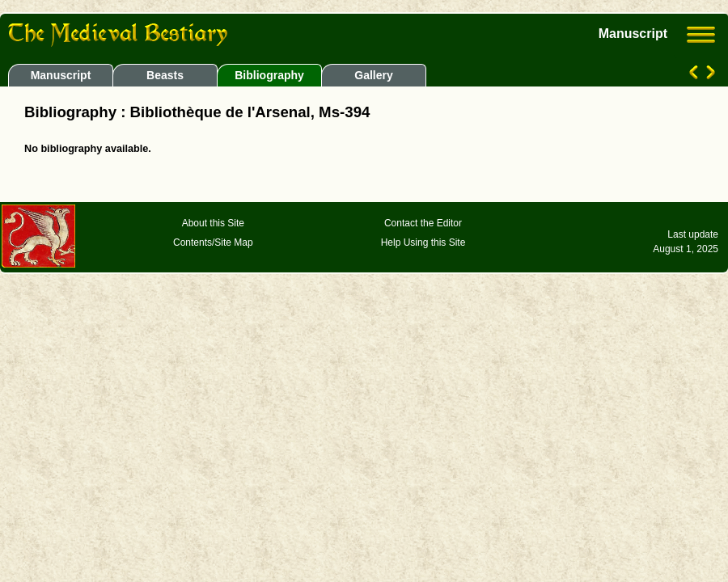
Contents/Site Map (213, 242)
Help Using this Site (423, 242)
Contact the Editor (423, 223)
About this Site (213, 223)
